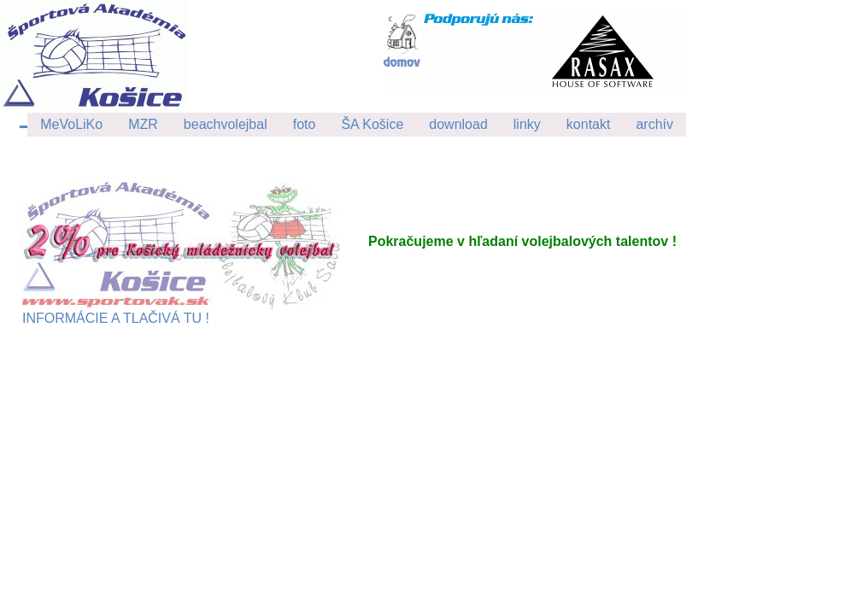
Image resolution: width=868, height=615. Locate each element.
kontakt (589, 124)
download (458, 124)
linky (527, 124)
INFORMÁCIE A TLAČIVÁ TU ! (181, 312)
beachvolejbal (226, 124)
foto (305, 124)
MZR (143, 124)
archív (654, 124)
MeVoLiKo (71, 124)
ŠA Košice (372, 124)
